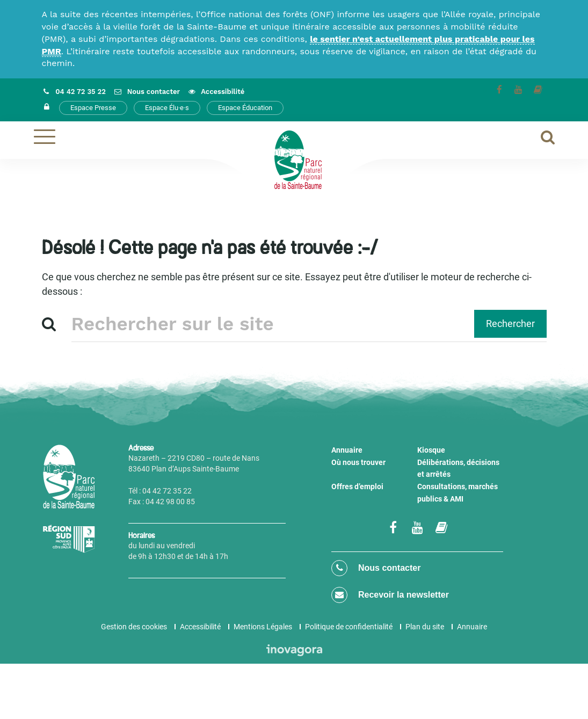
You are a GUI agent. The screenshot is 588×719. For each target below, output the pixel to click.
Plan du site (425, 627)
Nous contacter (376, 568)
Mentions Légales (263, 627)
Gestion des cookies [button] (134, 627)
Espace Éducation (245, 108)
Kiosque (431, 450)
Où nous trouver (358, 462)
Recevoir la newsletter (390, 595)
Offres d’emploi (357, 486)
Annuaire (347, 450)
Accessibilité (200, 627)
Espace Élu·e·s (167, 108)
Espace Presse (93, 108)
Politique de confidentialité (349, 627)
